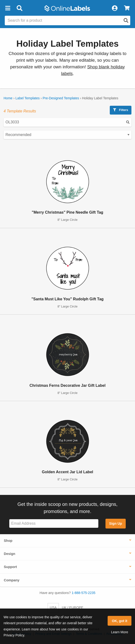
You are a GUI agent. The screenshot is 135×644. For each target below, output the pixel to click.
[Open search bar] (19, 8)
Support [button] (10, 567)
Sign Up (115, 523)
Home (8, 98)
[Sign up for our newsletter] (54, 524)
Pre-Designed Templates (61, 98)
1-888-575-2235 (84, 593)
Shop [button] (8, 541)
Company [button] (12, 580)
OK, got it (120, 621)
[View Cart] (127, 8)
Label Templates (28, 98)
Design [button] (10, 554)
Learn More (120, 632)
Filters (121, 110)
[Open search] (126, 20)
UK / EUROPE (73, 608)
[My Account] (115, 8)
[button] (8, 8)
